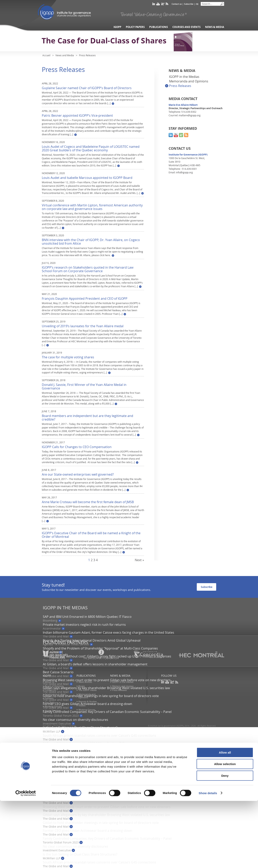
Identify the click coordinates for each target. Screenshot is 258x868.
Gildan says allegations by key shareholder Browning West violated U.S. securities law (106, 688)
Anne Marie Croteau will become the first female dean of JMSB (88, 502)
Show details (208, 860)
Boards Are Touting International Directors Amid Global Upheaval (92, 640)
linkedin (154, 5)
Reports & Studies (88, 702)
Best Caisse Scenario (58, 672)
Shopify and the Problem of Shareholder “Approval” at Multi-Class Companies (100, 648)
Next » (139, 560)
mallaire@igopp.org (190, 115)
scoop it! (181, 135)
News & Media (215, 27)
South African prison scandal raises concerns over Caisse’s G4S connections (99, 735)
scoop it (163, 5)
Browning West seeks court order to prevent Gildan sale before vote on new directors (107, 680)
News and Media (65, 55)
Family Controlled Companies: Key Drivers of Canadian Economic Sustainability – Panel (107, 712)
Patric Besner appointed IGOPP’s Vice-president (77, 115)
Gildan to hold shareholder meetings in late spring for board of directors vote (101, 696)
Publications (159, 27)
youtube (158, 5)
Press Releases (180, 86)
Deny (225, 843)
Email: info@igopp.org (181, 172)
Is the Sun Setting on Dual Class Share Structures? (80, 728)
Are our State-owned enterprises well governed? (78, 474)
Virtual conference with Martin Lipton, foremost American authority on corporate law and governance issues (92, 207)
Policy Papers (135, 27)
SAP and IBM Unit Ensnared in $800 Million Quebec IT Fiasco (87, 617)
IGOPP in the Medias (184, 77)
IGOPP (64, 12)
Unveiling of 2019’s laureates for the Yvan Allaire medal (83, 326)
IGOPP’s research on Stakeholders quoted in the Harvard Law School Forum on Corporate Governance (88, 269)
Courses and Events (186, 27)
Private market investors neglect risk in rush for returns (84, 625)
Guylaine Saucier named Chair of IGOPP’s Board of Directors (87, 88)
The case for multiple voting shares (68, 357)
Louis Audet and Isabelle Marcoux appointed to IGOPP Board (87, 178)
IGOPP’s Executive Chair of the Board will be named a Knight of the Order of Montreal (91, 535)
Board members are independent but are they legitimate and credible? (87, 418)
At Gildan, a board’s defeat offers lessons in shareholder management (95, 664)
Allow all (225, 820)
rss (167, 5)
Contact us (177, 4)
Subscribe (189, 4)
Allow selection (225, 831)
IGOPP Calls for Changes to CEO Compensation (77, 447)
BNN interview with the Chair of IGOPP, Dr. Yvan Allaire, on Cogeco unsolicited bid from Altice (91, 242)
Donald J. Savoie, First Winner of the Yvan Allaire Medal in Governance (84, 386)
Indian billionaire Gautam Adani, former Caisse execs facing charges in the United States (108, 632)
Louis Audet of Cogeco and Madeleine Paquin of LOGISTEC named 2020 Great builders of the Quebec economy (91, 148)
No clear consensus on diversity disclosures (75, 720)
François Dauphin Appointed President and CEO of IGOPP (85, 299)
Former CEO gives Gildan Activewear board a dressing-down (87, 704)
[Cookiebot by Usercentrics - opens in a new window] (26, 860)
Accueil (46, 55)
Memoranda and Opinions (189, 81)
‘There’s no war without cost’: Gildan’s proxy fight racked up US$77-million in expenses (107, 783)
